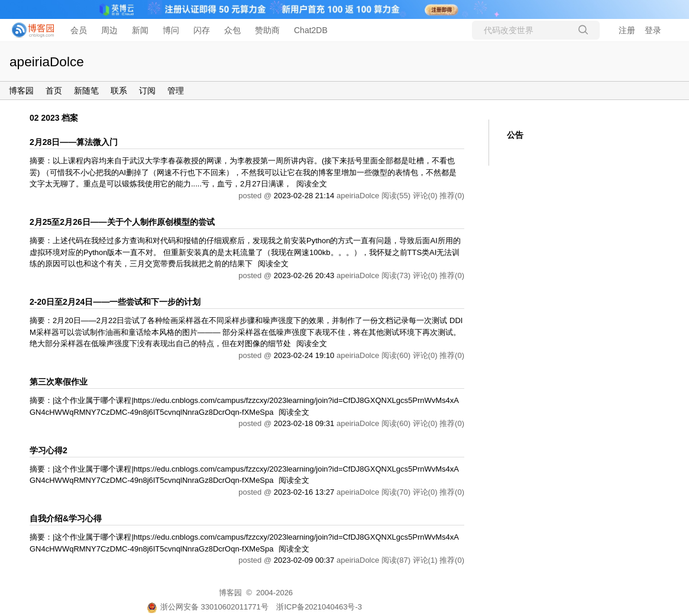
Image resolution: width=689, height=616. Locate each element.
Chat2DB (311, 30)
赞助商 (267, 30)
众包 (232, 30)
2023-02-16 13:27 (304, 492)
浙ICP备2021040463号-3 (319, 607)
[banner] (30, 30)
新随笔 (86, 91)
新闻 (140, 30)
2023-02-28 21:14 (304, 196)
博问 (171, 30)
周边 (109, 30)
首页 (54, 91)
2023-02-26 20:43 (304, 275)
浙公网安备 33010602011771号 (208, 607)
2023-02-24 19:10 (304, 355)
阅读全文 (312, 184)
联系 (119, 91)
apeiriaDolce (47, 62)
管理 (176, 91)
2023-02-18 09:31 (304, 423)
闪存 (202, 30)
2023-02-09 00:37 (304, 560)
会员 (79, 30)
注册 (627, 30)
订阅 (147, 91)
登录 (653, 30)
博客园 (21, 91)
